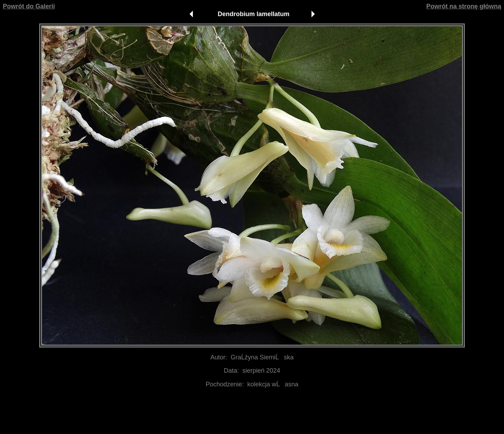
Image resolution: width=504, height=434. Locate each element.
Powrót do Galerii (29, 6)
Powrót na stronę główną (464, 6)
